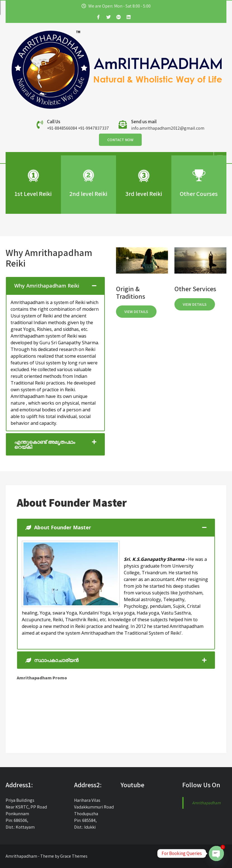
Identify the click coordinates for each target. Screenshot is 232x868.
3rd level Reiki (144, 194)
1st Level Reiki (33, 194)
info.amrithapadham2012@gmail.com (168, 128)
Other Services (195, 289)
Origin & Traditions (131, 292)
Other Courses (199, 194)
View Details (136, 312)
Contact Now (120, 140)
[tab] (55, 286)
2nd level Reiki (88, 194)
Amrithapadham (206, 803)
